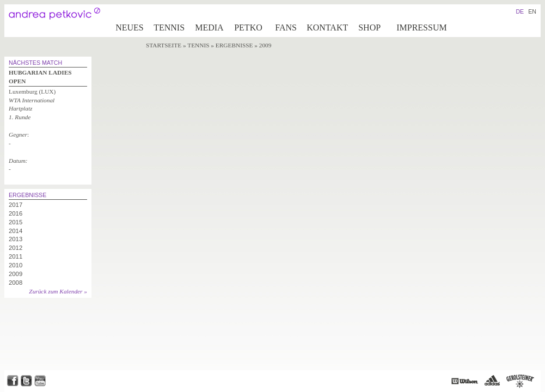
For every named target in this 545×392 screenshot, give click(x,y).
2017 (16, 205)
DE (520, 11)
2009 (16, 274)
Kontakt (327, 27)
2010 (16, 265)
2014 (16, 231)
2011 (16, 256)
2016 (16, 213)
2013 (16, 239)
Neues (130, 27)
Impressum (421, 27)
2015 (16, 222)
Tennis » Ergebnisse (221, 45)
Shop (369, 27)
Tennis (169, 27)
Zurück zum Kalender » (58, 291)
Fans (286, 27)
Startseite (164, 45)
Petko (248, 27)
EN (532, 11)
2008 (16, 283)
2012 (16, 248)
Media (209, 27)
